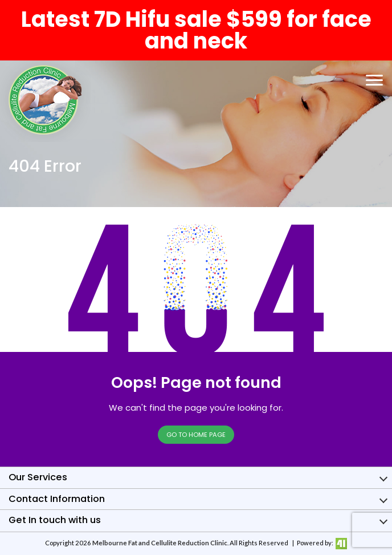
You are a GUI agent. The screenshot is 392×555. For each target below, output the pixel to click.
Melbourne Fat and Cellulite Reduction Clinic (160, 543)
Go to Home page (196, 435)
